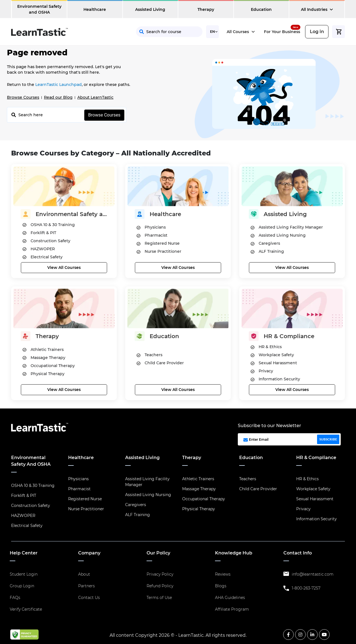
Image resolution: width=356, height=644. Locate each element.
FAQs (15, 598)
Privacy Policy (160, 574)
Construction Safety (31, 506)
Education (261, 9)
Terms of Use (159, 598)
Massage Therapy (199, 489)
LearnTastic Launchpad (59, 85)
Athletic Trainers (198, 479)
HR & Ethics (307, 479)
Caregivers (136, 505)
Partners (86, 586)
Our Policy (158, 553)
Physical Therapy (199, 509)
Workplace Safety (313, 489)
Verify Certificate (26, 609)
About (84, 574)
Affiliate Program (232, 609)
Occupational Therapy (204, 499)
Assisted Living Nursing (148, 495)
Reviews (223, 574)
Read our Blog (58, 97)
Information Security (317, 519)
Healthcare (95, 9)
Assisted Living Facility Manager (147, 482)
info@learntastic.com (313, 574)
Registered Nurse (85, 499)
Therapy (206, 9)
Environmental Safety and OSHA (39, 9)
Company (89, 553)
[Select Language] (212, 32)
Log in (317, 32)
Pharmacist (79, 489)
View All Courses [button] (64, 267)
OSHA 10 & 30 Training (33, 486)
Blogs (221, 586)
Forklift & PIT (24, 496)
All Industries (317, 9)
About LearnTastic (95, 97)
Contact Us (89, 598)
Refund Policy (160, 586)
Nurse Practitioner (86, 509)
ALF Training (138, 515)
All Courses (241, 32)
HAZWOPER (23, 516)
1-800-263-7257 (306, 588)
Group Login (22, 586)
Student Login (24, 574)
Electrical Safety (27, 526)
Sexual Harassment (315, 499)
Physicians (78, 479)
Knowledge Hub (234, 553)
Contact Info (298, 553)
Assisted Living (150, 9)
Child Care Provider (258, 489)
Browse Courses (23, 97)
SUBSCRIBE (328, 439)
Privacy (303, 509)
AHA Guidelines (230, 598)
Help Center (24, 553)
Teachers (248, 479)
